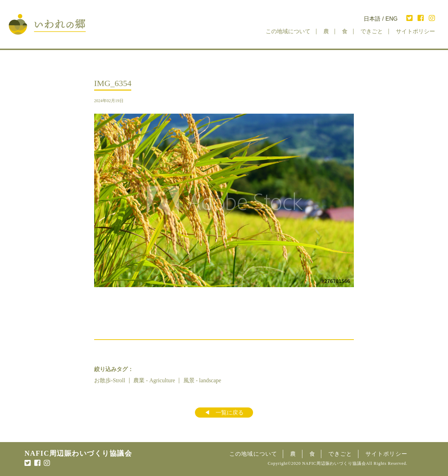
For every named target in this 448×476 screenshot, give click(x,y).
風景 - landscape (202, 380)
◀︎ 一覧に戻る (224, 413)
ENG (391, 19)
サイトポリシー (415, 31)
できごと (372, 31)
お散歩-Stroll (110, 380)
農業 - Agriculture (154, 380)
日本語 (372, 19)
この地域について (288, 31)
